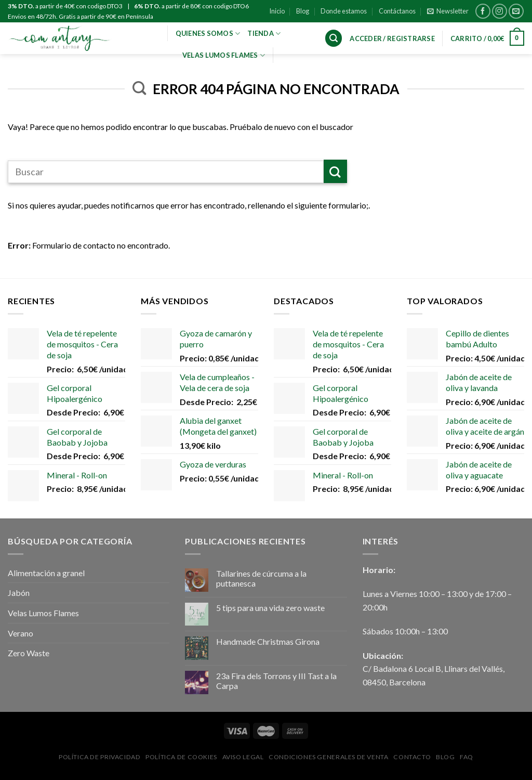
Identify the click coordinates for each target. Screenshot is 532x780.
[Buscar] (334, 38)
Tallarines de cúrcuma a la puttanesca (261, 578)
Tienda (264, 33)
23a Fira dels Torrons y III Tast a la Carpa (276, 681)
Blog (303, 11)
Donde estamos (344, 11)
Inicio (277, 11)
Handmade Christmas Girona (268, 641)
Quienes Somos (208, 33)
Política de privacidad (99, 757)
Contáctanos (397, 11)
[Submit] (335, 171)
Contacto (412, 757)
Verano (21, 633)
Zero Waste (29, 653)
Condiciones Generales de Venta (328, 757)
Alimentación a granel (46, 573)
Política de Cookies (181, 757)
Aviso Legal (243, 757)
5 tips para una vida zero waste (270, 608)
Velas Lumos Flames (43, 613)
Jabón (19, 593)
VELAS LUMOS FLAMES (224, 55)
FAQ (467, 757)
